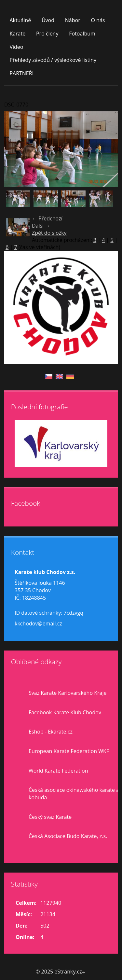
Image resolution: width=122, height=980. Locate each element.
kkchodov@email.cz (38, 623)
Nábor (73, 20)
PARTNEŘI (21, 73)
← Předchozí (47, 218)
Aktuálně (20, 20)
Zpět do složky (49, 233)
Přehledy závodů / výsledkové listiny (53, 60)
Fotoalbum (82, 34)
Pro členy (47, 34)
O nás (98, 20)
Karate (17, 34)
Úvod (48, 20)
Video (16, 47)
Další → (41, 226)
